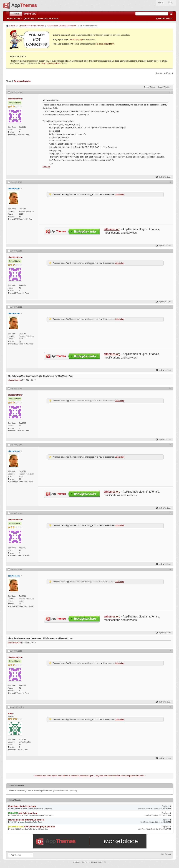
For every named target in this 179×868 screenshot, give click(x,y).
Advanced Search (164, 18)
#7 (170, 513)
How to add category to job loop (39, 827)
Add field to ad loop (28, 813)
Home (16, 14)
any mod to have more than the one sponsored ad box (120, 776)
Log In (161, 3)
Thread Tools (149, 87)
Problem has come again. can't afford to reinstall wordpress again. (64, 776)
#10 (170, 707)
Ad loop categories (22, 81)
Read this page (76, 40)
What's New (30, 14)
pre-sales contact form (105, 44)
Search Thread (163, 87)
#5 (170, 388)
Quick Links (29, 19)
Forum (12, 26)
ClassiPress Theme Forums (31, 26)
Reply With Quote (164, 177)
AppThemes (166, 854)
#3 (170, 251)
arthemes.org (112, 229)
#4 (170, 307)
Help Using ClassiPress (51, 63)
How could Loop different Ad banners (26, 820)
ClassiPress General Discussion (62, 26)
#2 (170, 182)
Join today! (120, 194)
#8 (170, 569)
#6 (170, 444)
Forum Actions (14, 19)
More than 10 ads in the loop (22, 806)
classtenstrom (14, 380)
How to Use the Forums (48, 19)
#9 (170, 651)
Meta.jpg (46, 167)
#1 (170, 92)
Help (170, 3)
